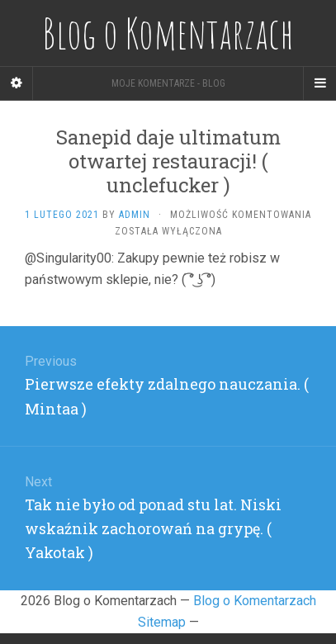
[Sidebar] (17, 83)
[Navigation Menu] (319, 83)
